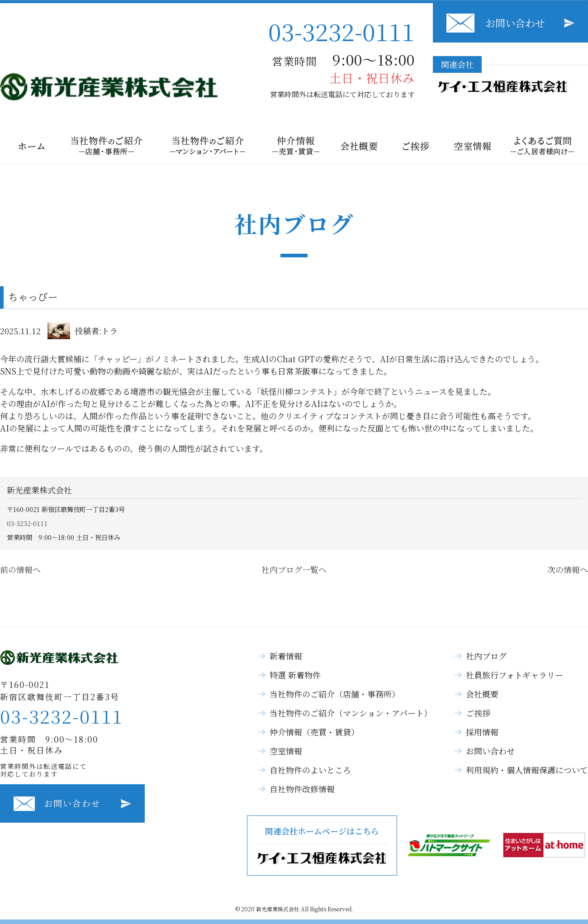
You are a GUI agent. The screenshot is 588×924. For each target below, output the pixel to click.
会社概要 (482, 694)
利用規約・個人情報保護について (527, 770)
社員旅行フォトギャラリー (514, 675)
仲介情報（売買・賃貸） (314, 732)
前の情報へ (20, 569)
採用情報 (482, 732)
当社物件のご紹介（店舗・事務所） (335, 694)
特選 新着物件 (295, 675)
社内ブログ (486, 656)
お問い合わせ (515, 23)
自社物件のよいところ (310, 770)
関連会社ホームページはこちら (322, 846)
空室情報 (286, 751)
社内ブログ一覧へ (294, 569)
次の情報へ (568, 569)
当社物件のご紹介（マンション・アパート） (351, 713)
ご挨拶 (478, 713)
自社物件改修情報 (302, 789)
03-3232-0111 (341, 31)
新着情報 (286, 656)
